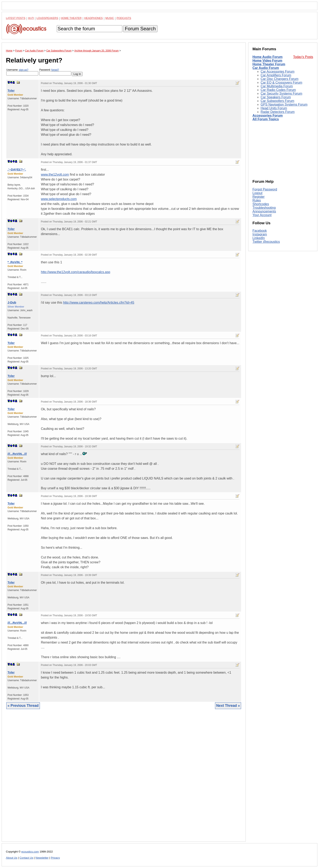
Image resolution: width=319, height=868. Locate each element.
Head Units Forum (274, 108)
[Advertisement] (124, 778)
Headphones (93, 18)
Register (259, 197)
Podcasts (124, 18)
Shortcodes (261, 204)
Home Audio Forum (268, 57)
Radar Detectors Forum (278, 112)
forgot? (55, 70)
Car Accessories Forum (277, 72)
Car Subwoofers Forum (277, 101)
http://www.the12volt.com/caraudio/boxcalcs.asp (76, 272)
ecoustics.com (30, 852)
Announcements (264, 211)
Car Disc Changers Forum (280, 79)
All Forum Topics (266, 119)
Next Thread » (228, 706)
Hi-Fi (31, 18)
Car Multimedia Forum (277, 86)
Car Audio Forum (266, 68)
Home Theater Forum (269, 64)
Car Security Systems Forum (281, 94)
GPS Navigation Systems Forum (284, 105)
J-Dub (12, 302)
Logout (257, 193)
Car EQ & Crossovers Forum (281, 83)
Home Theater (71, 18)
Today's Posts (303, 57)
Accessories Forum (268, 115)
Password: (55, 72)
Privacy (55, 858)
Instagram (260, 234)
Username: (22, 72)
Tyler (11, 90)
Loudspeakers (47, 18)
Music (110, 18)
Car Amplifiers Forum (276, 75)
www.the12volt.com (55, 175)
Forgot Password (265, 189)
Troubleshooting (264, 208)
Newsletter (42, 858)
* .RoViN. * (15, 262)
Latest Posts (16, 18)
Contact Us (26, 858)
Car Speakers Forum (276, 97)
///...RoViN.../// (17, 454)
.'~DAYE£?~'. (17, 169)
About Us (12, 858)
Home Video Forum (267, 61)
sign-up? (24, 70)
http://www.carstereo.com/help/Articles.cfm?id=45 (99, 303)
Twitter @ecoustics (266, 242)
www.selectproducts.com (59, 199)
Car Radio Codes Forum (278, 90)
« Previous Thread (23, 706)
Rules (257, 200)
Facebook (260, 231)
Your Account (262, 215)
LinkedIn (259, 238)
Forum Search (140, 29)
